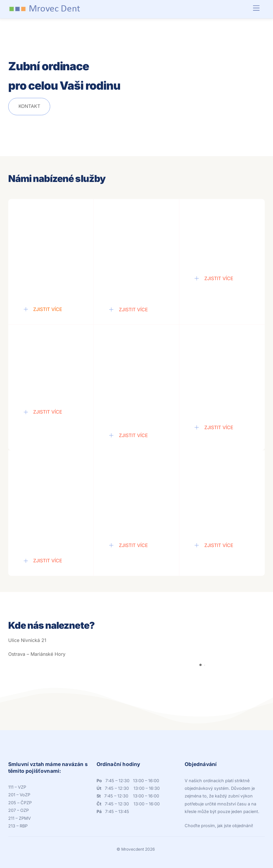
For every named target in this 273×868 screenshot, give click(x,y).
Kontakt (29, 106)
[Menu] (256, 8)
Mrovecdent (133, 849)
